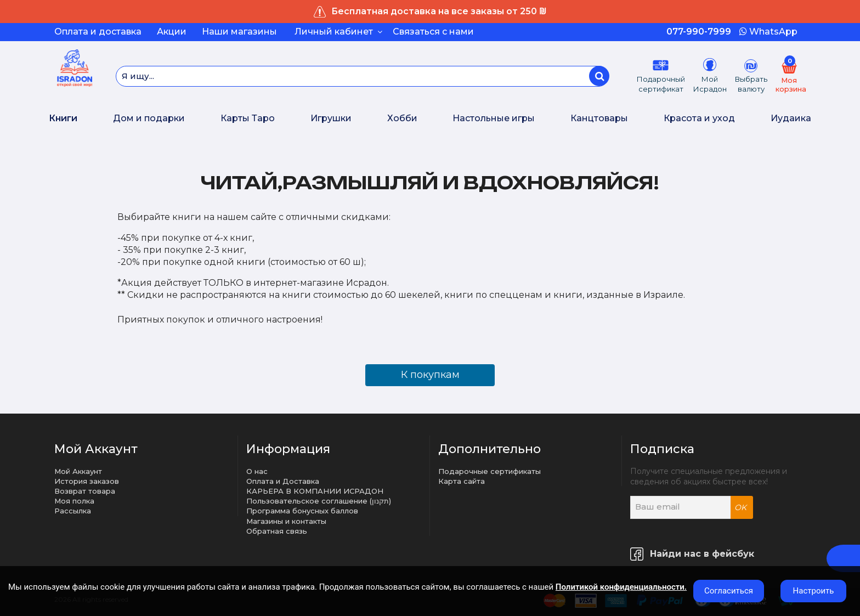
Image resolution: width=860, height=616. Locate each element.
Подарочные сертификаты (490, 471)
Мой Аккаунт (78, 471)
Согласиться (729, 591)
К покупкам (430, 375)
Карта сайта (462, 481)
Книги (63, 118)
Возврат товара (85, 491)
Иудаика (791, 118)
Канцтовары (599, 118)
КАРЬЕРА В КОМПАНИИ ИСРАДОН (315, 491)
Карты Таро (248, 118)
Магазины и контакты (286, 521)
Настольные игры (494, 118)
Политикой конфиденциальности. (621, 587)
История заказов (87, 481)
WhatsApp (768, 32)
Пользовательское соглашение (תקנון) (319, 501)
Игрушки (331, 118)
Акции (172, 32)
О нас (257, 471)
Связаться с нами (433, 32)
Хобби (402, 118)
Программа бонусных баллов (302, 511)
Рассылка (73, 511)
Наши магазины (239, 32)
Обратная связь (277, 531)
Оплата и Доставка (283, 481)
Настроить (814, 591)
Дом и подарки (149, 118)
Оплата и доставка (98, 32)
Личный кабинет (338, 32)
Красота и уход (699, 118)
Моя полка (74, 501)
